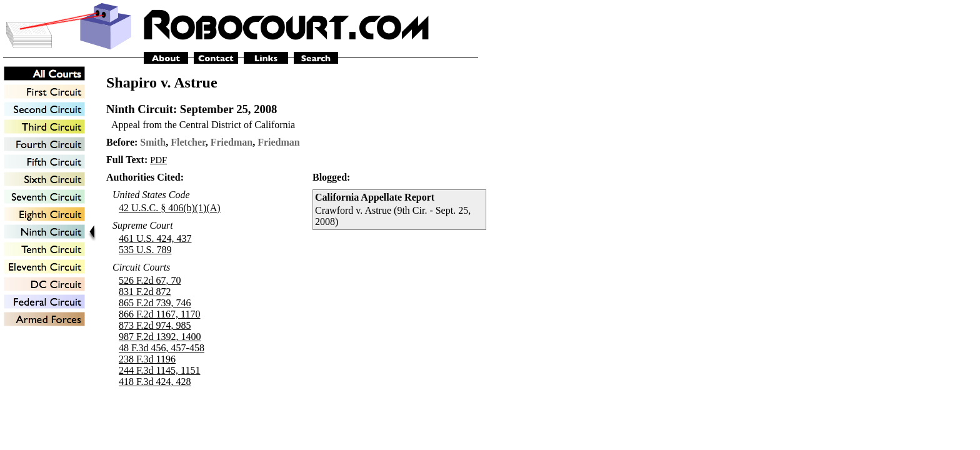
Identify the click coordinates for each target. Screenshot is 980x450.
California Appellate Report (375, 197)
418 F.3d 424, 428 (155, 382)
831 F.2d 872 (145, 292)
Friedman (232, 142)
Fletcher (188, 142)
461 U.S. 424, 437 (155, 238)
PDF (158, 160)
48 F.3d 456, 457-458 (162, 348)
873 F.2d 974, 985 (155, 325)
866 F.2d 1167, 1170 (159, 314)
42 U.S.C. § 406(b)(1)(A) (170, 208)
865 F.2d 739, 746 (155, 303)
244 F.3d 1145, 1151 (159, 370)
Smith (153, 142)
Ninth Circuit (140, 109)
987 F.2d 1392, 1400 (160, 337)
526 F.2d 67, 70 (150, 280)
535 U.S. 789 (145, 250)
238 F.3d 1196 (147, 359)
